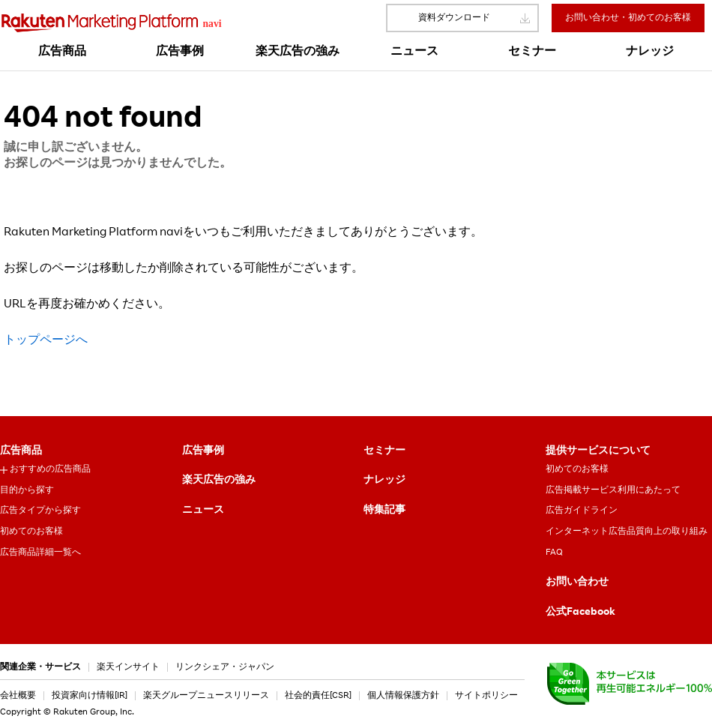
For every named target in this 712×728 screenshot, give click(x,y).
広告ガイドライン (582, 511)
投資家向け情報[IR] (90, 696)
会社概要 (18, 696)
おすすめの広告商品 (50, 469)
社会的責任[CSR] (318, 696)
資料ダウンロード (454, 18)
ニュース (203, 511)
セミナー (384, 451)
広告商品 (21, 451)
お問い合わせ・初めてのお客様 (628, 18)
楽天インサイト (128, 667)
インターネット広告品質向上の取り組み (627, 532)
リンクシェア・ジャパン (225, 667)
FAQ (554, 553)
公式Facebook (580, 613)
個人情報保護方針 (403, 696)
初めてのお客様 (31, 532)
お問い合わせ (577, 583)
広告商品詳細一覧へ (40, 553)
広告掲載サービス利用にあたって (613, 490)
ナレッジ (384, 481)
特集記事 (384, 511)
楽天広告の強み (219, 481)
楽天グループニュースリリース (206, 696)
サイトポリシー (486, 696)
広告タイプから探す (40, 511)
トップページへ (46, 341)
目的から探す (27, 490)
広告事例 (203, 451)
